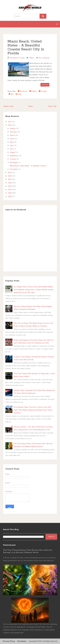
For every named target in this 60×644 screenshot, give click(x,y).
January (13, 129)
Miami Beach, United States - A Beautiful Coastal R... (28, 166)
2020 (10, 176)
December (14, 169)
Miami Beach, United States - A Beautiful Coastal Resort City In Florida (26, 47)
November (14, 163)
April (12, 139)
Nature (32, 58)
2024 (10, 190)
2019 (10, 173)
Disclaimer (22, 641)
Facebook (23, 91)
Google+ (43, 91)
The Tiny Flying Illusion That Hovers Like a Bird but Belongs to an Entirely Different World (28, 551)
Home (30, 106)
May (12, 142)
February (14, 132)
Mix (11, 94)
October (13, 159)
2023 (10, 186)
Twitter (33, 91)
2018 (10, 125)
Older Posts (52, 106)
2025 (10, 193)
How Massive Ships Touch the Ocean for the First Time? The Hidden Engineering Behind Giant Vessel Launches (33, 410)
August (13, 152)
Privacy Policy (9, 641)
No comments (44, 58)
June (12, 146)
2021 (10, 179)
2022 (10, 183)
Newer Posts (8, 106)
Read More (45, 85)
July (12, 149)
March (13, 135)
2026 (10, 196)
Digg (18, 94)
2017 (10, 122)
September (14, 156)
